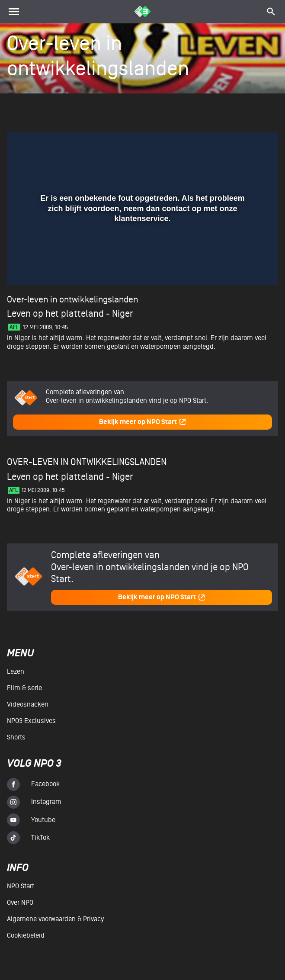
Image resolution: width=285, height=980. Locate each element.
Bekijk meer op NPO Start (143, 422)
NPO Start (21, 886)
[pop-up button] (243, 266)
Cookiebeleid (26, 935)
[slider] (141, 248)
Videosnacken (28, 704)
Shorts (16, 737)
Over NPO (20, 903)
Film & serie (24, 688)
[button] (24, 266)
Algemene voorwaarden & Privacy (55, 919)
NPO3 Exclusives (31, 721)
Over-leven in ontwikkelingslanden (72, 300)
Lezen (16, 672)
